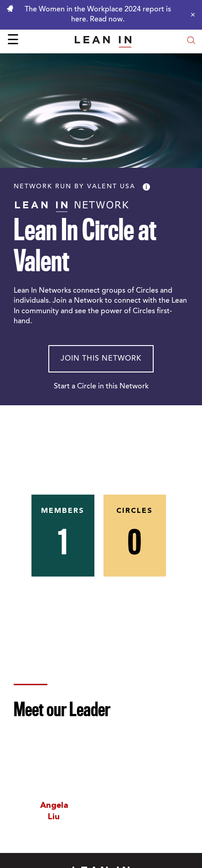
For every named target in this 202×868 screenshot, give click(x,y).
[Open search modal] (191, 41)
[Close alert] (191, 15)
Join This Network (101, 359)
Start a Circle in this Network (101, 387)
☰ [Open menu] (13, 41)
